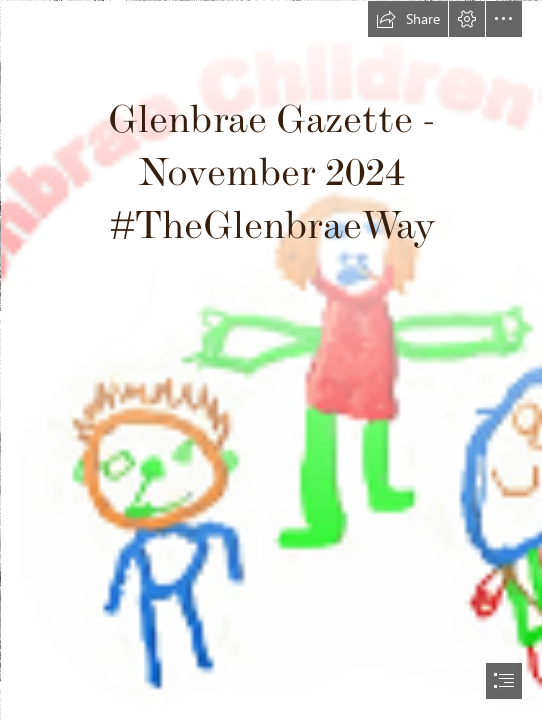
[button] (408, 19)
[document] (271, 360)
